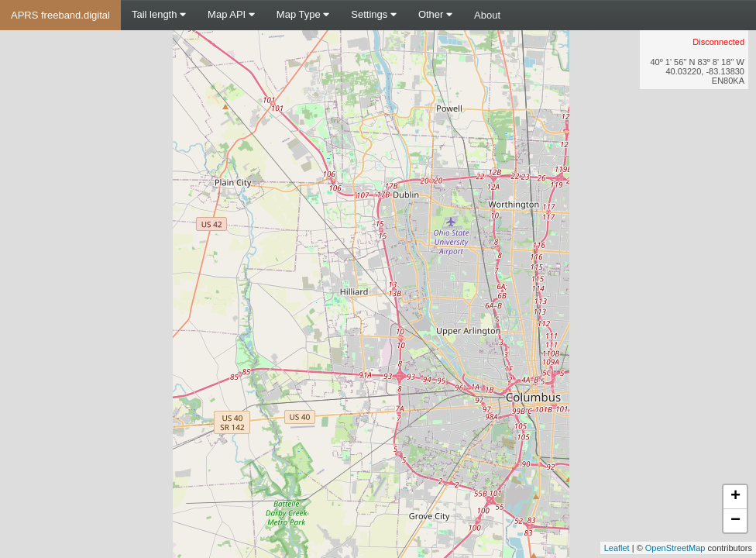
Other (435, 14)
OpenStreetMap (675, 548)
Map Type (303, 14)
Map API (231, 14)
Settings (374, 14)
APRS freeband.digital (60, 15)
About (487, 15)
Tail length (159, 14)
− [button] (735, 521)
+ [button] (735, 497)
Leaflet (617, 548)
